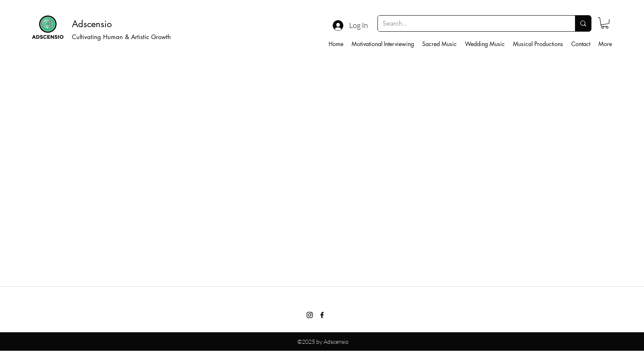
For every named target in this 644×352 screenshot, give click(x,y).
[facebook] (322, 315)
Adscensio (92, 24)
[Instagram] (310, 315)
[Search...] (470, 23)
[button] (605, 23)
